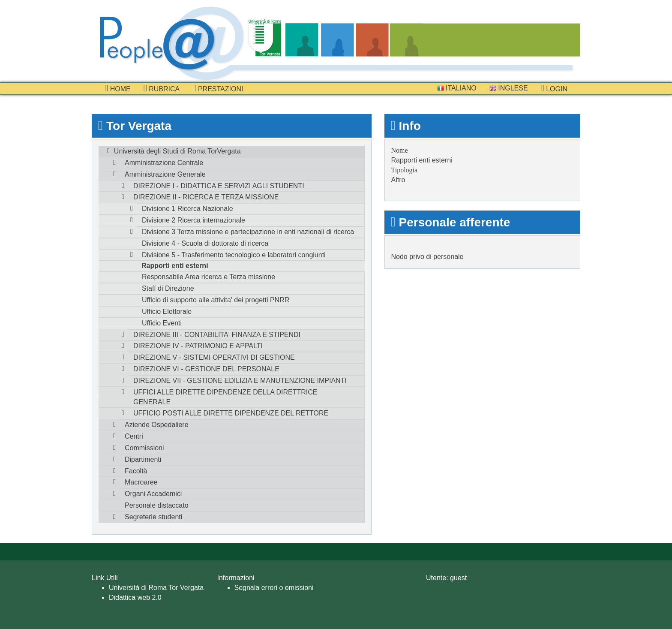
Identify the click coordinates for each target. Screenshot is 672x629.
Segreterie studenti (153, 517)
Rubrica (162, 88)
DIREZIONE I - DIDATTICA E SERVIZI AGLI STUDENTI (219, 186)
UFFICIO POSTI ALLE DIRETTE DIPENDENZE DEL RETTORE (231, 413)
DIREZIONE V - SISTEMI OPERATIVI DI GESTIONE (214, 357)
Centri (134, 436)
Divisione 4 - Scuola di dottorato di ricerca (205, 243)
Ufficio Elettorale (167, 311)
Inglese (509, 88)
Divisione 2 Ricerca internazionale (193, 220)
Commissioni (144, 448)
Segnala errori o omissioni (274, 588)
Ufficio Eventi (162, 323)
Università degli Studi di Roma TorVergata (177, 151)
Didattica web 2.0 (135, 597)
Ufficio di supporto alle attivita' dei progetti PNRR (216, 300)
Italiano (457, 88)
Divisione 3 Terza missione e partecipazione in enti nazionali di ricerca (248, 232)
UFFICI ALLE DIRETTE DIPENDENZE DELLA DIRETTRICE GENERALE (225, 397)
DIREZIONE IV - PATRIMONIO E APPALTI (198, 346)
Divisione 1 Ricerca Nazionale (187, 209)
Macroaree (141, 482)
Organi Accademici (153, 494)
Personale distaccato (157, 505)
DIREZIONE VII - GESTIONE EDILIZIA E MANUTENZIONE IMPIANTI (240, 381)
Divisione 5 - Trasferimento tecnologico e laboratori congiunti (234, 255)
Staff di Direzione (168, 288)
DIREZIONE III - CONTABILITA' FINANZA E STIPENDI (217, 335)
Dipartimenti (143, 459)
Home (118, 88)
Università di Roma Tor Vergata (156, 588)
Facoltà (136, 471)
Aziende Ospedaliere (157, 425)
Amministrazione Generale (165, 174)
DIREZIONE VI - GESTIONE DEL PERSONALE (206, 369)
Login (554, 88)
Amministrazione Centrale (164, 163)
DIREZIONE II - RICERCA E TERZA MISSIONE (206, 197)
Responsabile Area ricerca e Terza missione (208, 277)
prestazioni (218, 88)
